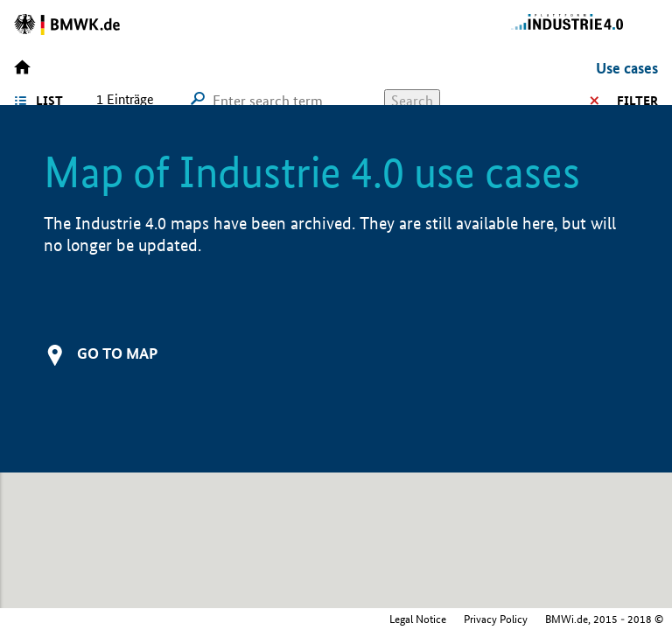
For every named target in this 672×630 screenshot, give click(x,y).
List (49, 101)
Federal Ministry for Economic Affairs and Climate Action (532, 619)
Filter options (608, 101)
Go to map (117, 353)
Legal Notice (273, 619)
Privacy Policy (351, 619)
